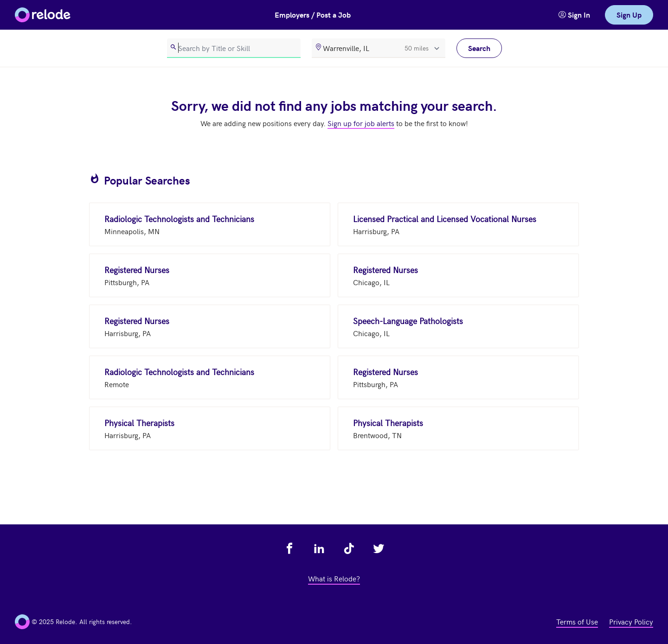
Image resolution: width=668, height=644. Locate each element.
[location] (379, 48)
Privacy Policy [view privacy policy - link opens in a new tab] (631, 621)
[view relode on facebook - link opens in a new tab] (289, 548)
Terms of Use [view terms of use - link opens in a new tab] (577, 621)
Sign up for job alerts (361, 123)
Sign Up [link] (629, 15)
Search (479, 48)
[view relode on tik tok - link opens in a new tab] (349, 548)
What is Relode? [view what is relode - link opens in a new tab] (334, 578)
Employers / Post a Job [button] (313, 15)
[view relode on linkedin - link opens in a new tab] (319, 548)
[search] (234, 48)
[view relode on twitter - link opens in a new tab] (379, 548)
